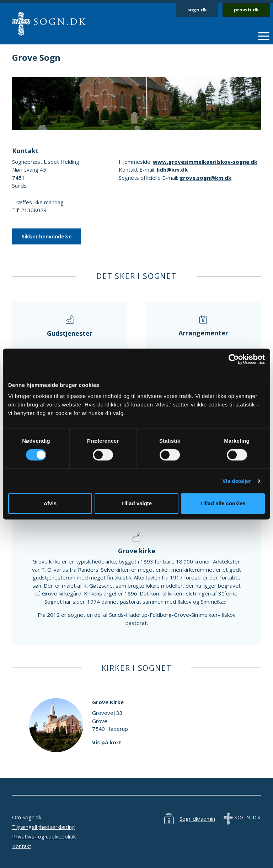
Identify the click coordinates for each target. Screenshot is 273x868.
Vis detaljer (237, 481)
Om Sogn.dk (27, 817)
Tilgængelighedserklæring (44, 827)
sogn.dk (197, 10)
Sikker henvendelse (47, 236)
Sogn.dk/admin (197, 819)
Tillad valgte (136, 503)
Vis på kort (107, 742)
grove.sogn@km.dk (205, 178)
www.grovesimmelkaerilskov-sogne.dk (205, 162)
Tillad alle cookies (223, 503)
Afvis (50, 503)
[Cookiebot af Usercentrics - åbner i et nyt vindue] (234, 359)
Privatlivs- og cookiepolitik (44, 836)
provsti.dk (246, 10)
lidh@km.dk (172, 169)
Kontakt (22, 846)
